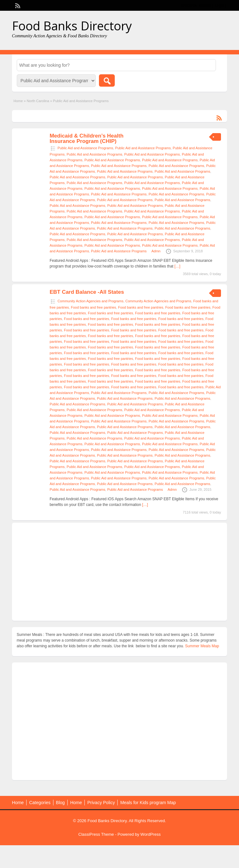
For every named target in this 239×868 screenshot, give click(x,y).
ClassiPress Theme (96, 834)
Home (18, 101)
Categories (40, 803)
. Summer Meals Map (201, 646)
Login (219, 5)
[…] (178, 266)
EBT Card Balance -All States (87, 292)
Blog (60, 803)
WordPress (150, 834)
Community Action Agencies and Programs (91, 301)
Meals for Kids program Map (148, 803)
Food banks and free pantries (93, 307)
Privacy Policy (101, 803)
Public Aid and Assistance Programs (85, 148)
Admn (156, 251)
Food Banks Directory (72, 26)
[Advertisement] (120, 572)
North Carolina (38, 101)
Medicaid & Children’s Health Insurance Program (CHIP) (87, 139)
